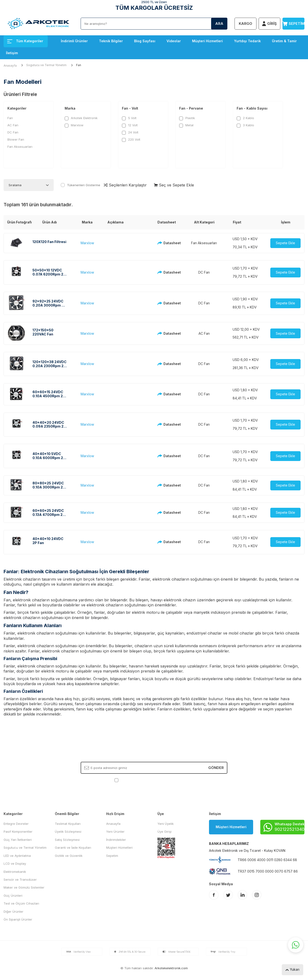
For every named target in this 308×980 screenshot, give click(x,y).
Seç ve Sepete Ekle (174, 185)
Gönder (216, 768)
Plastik (187, 118)
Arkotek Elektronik (81, 118)
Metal (186, 125)
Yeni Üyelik (166, 824)
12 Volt (130, 125)
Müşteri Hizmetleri (207, 41)
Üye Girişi (164, 832)
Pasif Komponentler (18, 832)
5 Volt (129, 118)
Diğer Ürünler (13, 911)
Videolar (174, 41)
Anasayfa (10, 66)
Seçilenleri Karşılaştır (125, 185)
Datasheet (166, 243)
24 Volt (130, 132)
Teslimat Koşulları (68, 824)
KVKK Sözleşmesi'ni (136, 780)
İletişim (12, 53)
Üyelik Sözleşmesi (68, 832)
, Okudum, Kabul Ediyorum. (154, 780)
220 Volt (131, 140)
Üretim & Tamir (284, 41)
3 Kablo (245, 125)
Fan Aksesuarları (20, 147)
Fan (10, 118)
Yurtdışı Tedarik (247, 41)
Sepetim (112, 856)
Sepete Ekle (285, 243)
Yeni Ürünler (115, 832)
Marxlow (74, 125)
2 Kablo (245, 118)
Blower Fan (16, 139)
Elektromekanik (15, 872)
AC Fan (13, 125)
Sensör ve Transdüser (20, 879)
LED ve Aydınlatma (17, 856)
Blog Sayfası (145, 41)
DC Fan (13, 132)
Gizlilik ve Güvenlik (69, 856)
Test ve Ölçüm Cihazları (21, 903)
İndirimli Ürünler (74, 41)
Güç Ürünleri (13, 895)
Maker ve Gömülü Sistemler (24, 887)
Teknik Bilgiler (111, 41)
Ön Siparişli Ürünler (18, 919)
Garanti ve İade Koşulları (73, 848)
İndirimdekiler (116, 840)
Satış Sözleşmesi (67, 840)
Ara (219, 24)
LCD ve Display (15, 863)
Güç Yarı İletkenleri (18, 840)
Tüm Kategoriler (25, 41)
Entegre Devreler (16, 824)
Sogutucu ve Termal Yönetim (46, 65)
